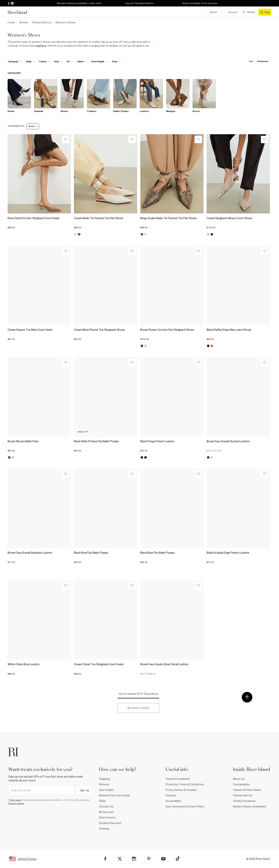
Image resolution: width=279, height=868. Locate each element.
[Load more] (138, 708)
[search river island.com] (211, 12)
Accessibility (173, 801)
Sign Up (84, 790)
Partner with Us (243, 795)
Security (171, 795)
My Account (106, 812)
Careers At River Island (247, 790)
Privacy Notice (16, 803)
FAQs (102, 801)
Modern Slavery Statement (250, 807)
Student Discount (110, 823)
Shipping (104, 779)
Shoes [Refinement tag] (33, 126)
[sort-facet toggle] (259, 61)
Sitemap (104, 829)
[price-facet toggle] (117, 61)
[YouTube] (163, 859)
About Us (239, 779)
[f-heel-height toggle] (99, 61)
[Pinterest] (149, 859)
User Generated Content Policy (185, 807)
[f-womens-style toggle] (31, 61)
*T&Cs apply (15, 800)
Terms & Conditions (178, 779)
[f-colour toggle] (44, 61)
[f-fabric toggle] (82, 61)
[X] (120, 859)
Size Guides (106, 790)
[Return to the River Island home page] (20, 12)
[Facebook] (105, 859)
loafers (41, 46)
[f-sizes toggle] (58, 61)
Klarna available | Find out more (200, 3)
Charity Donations (244, 801)
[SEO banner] (84, 44)
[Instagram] (134, 859)
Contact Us (106, 807)
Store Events (107, 818)
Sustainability (241, 784)
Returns (104, 784)
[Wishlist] (66, 139)
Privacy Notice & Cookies (181, 790)
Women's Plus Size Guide (115, 795)
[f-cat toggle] (15, 61)
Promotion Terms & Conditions (185, 784)
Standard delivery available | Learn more (79, 3)
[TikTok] (178, 858)
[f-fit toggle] (70, 61)
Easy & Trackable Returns (139, 3)
